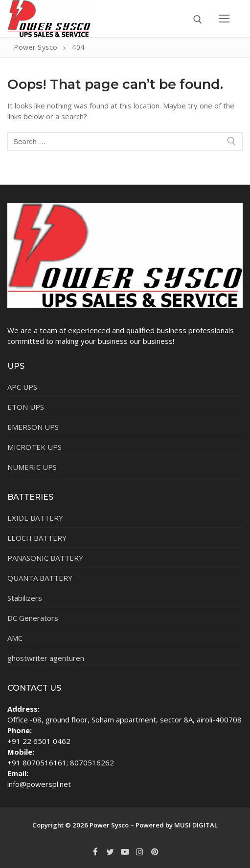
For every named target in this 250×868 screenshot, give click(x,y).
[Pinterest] (155, 852)
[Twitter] (110, 852)
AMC (15, 638)
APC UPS (22, 387)
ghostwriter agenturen (46, 658)
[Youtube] (125, 852)
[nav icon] (224, 18)
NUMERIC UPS (32, 467)
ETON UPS (26, 407)
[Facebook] (95, 852)
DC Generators (33, 618)
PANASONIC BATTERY (45, 558)
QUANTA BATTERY (40, 578)
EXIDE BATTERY (35, 518)
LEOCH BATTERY (37, 538)
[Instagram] (140, 852)
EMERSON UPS (33, 427)
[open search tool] (198, 20)
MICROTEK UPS (34, 447)
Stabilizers (25, 598)
